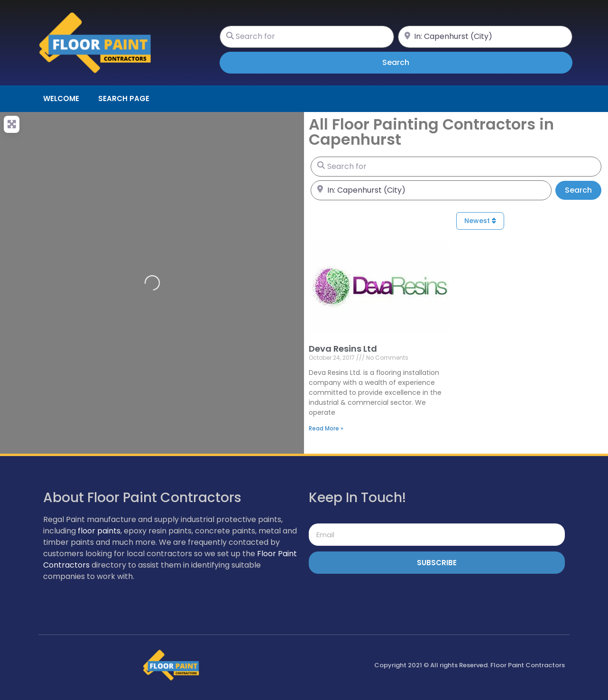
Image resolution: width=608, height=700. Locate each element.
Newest (480, 221)
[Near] (485, 37)
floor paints (99, 531)
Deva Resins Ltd (343, 349)
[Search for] (307, 37)
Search (409, 62)
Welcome (61, 98)
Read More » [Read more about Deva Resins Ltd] (326, 428)
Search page (124, 98)
